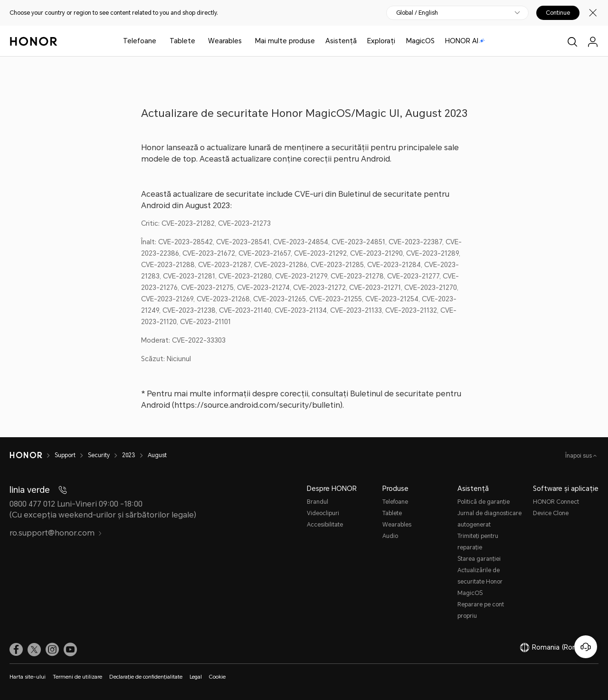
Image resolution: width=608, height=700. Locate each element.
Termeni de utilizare (77, 677)
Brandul (318, 502)
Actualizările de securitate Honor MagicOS (480, 582)
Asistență (341, 41)
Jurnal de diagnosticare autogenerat (489, 519)
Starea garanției (479, 559)
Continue (558, 13)
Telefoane (140, 41)
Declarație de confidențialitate (146, 677)
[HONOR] (32, 455)
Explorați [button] (381, 41)
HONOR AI (465, 41)
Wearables (225, 41)
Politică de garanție (484, 502)
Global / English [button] (417, 13)
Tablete (182, 41)
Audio (390, 536)
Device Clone (551, 513)
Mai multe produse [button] (285, 41)
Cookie (217, 677)
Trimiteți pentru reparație (478, 542)
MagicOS (420, 41)
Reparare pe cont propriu (481, 610)
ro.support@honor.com (56, 533)
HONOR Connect (556, 502)
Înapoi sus (579, 456)
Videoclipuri (323, 513)
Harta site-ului (28, 677)
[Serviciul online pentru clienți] (586, 647)
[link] (16, 650)
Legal (196, 677)
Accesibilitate (325, 525)
